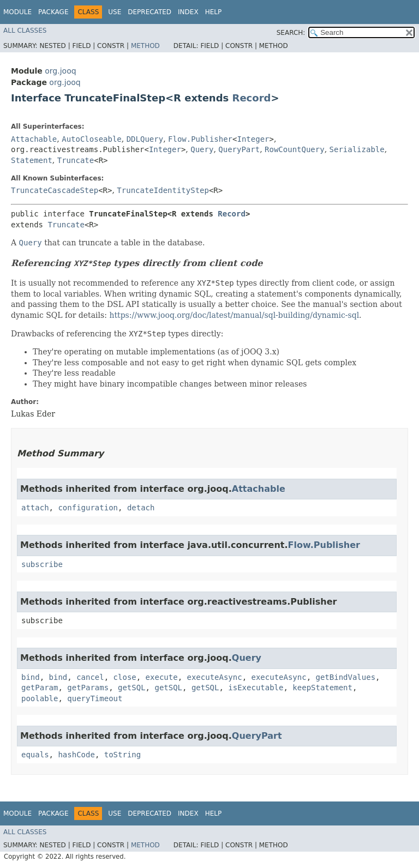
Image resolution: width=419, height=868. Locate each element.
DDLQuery (145, 139)
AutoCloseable (92, 139)
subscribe (42, 564)
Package (53, 12)
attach (35, 508)
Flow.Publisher (200, 139)
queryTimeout (95, 698)
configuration (88, 508)
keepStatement (322, 688)
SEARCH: (291, 33)
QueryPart (239, 149)
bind (31, 677)
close (125, 677)
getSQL (132, 688)
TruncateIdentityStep (163, 190)
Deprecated (149, 12)
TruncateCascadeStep (55, 190)
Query (202, 149)
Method (145, 46)
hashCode (76, 755)
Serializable (357, 149)
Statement (32, 160)
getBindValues (346, 677)
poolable (40, 698)
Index (188, 12)
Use (115, 12)
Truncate (76, 160)
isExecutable (256, 688)
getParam (40, 688)
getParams (88, 688)
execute (162, 677)
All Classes (25, 31)
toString (122, 755)
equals (35, 755)
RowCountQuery (295, 149)
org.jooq (60, 71)
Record (252, 98)
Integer (253, 139)
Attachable (34, 139)
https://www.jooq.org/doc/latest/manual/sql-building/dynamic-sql (234, 315)
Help (214, 12)
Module (17, 12)
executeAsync (214, 677)
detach (141, 508)
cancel (90, 677)
